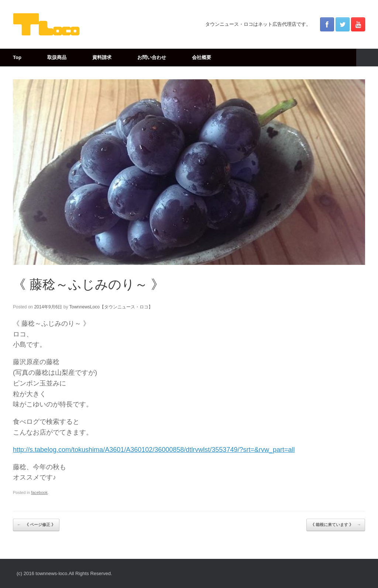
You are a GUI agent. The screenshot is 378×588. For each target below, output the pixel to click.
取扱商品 (57, 57)
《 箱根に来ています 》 (336, 525)
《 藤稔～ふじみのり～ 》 (88, 284)
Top (17, 57)
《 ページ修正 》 (36, 525)
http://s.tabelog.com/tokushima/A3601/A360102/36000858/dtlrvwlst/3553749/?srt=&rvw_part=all (154, 450)
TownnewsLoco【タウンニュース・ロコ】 (111, 307)
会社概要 (202, 57)
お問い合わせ (152, 57)
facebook (39, 492)
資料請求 (102, 57)
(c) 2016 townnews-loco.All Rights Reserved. (64, 573)
